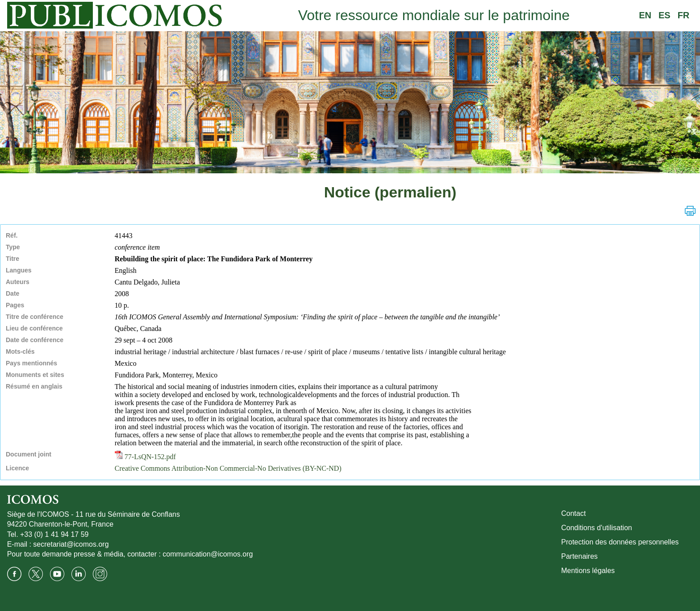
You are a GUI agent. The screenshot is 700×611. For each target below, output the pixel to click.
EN (645, 15)
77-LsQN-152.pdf (145, 457)
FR (684, 15)
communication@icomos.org (208, 554)
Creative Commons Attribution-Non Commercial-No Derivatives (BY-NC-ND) (228, 468)
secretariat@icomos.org (71, 544)
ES (665, 15)
